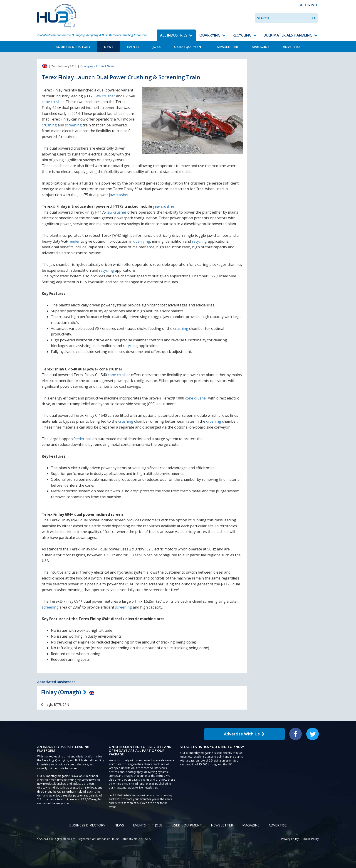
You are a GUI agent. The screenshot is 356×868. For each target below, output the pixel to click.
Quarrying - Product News (97, 66)
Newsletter (227, 47)
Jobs (157, 47)
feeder (74, 241)
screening (73, 125)
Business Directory (73, 47)
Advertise (292, 47)
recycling (199, 241)
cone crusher (53, 102)
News (109, 47)
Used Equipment (189, 47)
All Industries (174, 35)
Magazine (261, 47)
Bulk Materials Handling (288, 35)
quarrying (142, 241)
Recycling (242, 35)
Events (133, 47)
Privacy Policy (290, 839)
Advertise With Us (244, 734)
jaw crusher (105, 96)
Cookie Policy (310, 839)
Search (263, 18)
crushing (49, 125)
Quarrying (210, 35)
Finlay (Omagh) (61, 692)
